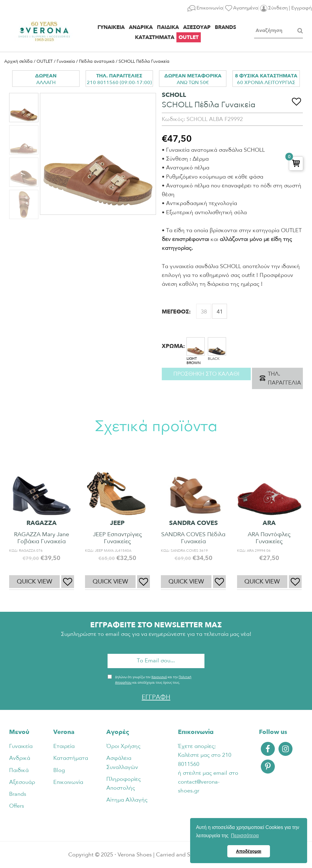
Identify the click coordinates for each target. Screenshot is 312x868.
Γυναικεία (66, 61)
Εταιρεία (64, 746)
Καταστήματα (71, 758)
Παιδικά (19, 770)
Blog (59, 770)
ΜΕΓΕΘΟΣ (175, 312)
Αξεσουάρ (22, 782)
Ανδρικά (20, 758)
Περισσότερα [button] (245, 836)
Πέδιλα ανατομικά (97, 61)
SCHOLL (174, 95)
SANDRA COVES (193, 523)
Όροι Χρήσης (123, 746)
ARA (269, 523)
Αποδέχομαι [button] (248, 851)
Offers (17, 806)
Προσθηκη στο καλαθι (206, 374)
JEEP (117, 523)
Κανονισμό (159, 677)
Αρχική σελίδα (18, 61)
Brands (18, 794)
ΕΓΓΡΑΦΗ (156, 697)
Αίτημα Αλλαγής (127, 800)
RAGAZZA (42, 523)
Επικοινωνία (68, 782)
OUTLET (45, 61)
